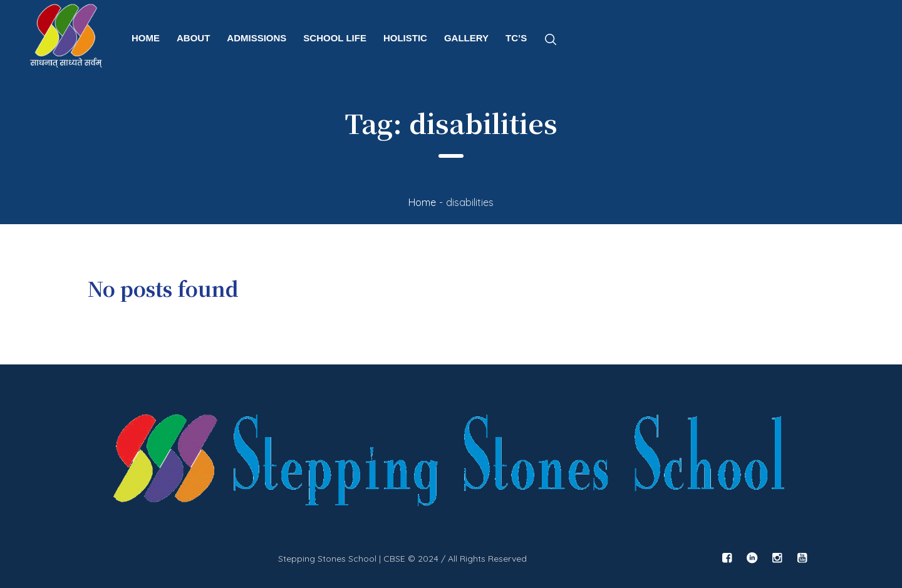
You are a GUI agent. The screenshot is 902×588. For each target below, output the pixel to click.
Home (422, 202)
